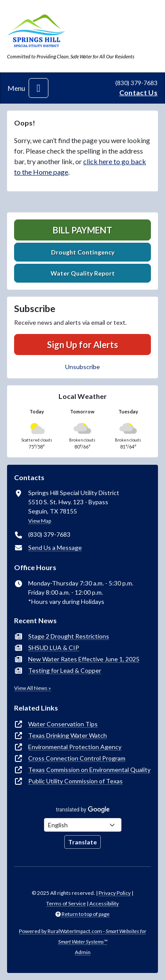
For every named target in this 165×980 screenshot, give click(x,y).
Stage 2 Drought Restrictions (69, 636)
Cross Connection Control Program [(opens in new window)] (77, 758)
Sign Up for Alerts (82, 345)
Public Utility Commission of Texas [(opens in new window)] (75, 781)
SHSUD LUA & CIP (54, 648)
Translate (82, 842)
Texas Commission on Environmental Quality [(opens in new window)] (89, 770)
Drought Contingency (83, 252)
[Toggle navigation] (38, 88)
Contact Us (138, 92)
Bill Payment (82, 230)
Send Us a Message (55, 547)
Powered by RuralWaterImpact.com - (82, 936)
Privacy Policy (115, 893)
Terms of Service (66, 903)
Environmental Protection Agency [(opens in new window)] (75, 747)
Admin (83, 952)
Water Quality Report (83, 273)
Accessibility (104, 903)
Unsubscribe (82, 367)
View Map (40, 521)
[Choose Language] (83, 825)
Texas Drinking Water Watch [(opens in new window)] (68, 735)
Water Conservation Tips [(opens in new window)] (63, 724)
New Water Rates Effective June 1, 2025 (84, 659)
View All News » (33, 688)
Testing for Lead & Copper (65, 670)
